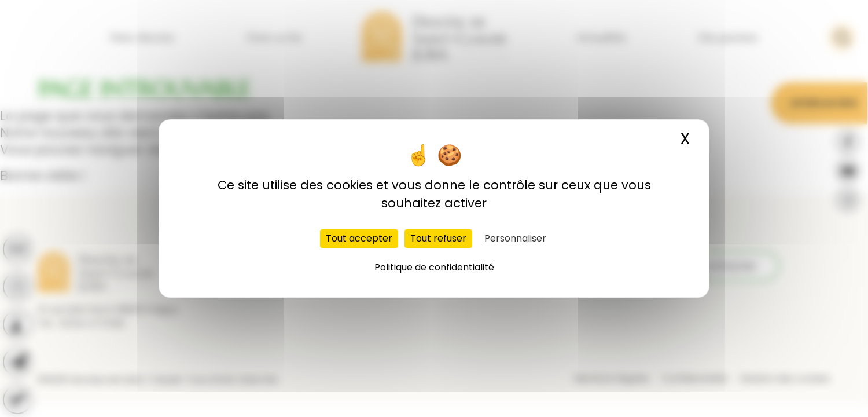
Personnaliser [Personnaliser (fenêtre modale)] (515, 238)
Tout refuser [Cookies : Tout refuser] (438, 238)
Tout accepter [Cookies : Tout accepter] (359, 238)
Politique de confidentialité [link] (434, 267)
